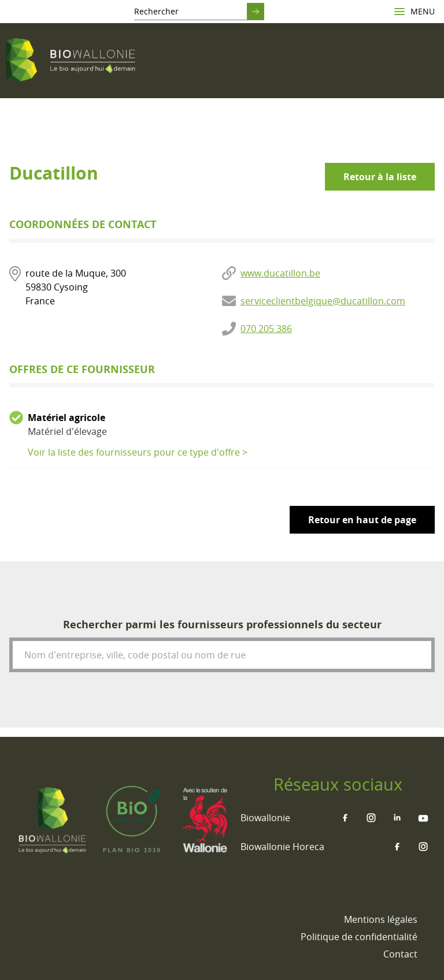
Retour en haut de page (362, 520)
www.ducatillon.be (280, 273)
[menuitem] (381, 919)
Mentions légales (381, 919)
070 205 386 (266, 329)
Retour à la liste (380, 177)
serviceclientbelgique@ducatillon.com (323, 301)
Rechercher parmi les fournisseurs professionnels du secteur (222, 625)
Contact (400, 954)
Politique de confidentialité (359, 937)
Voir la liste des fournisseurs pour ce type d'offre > (138, 452)
